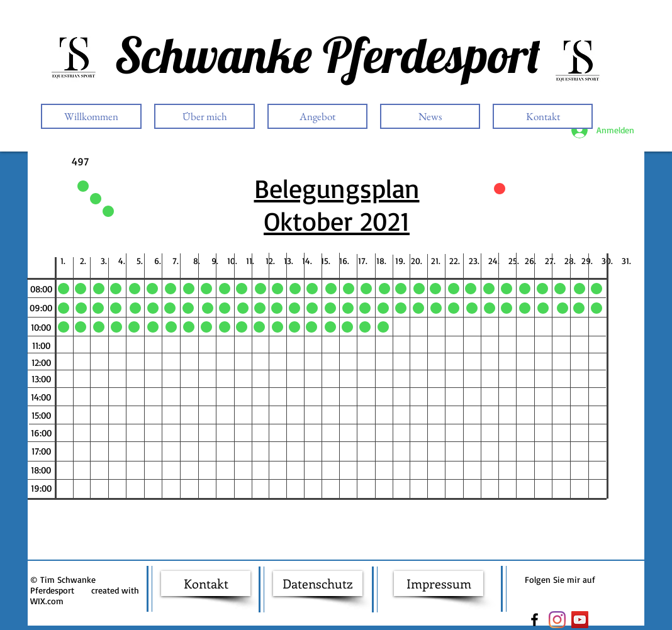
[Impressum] (439, 583)
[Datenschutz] (318, 583)
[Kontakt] (206, 583)
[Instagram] (557, 620)
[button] (41, 289)
